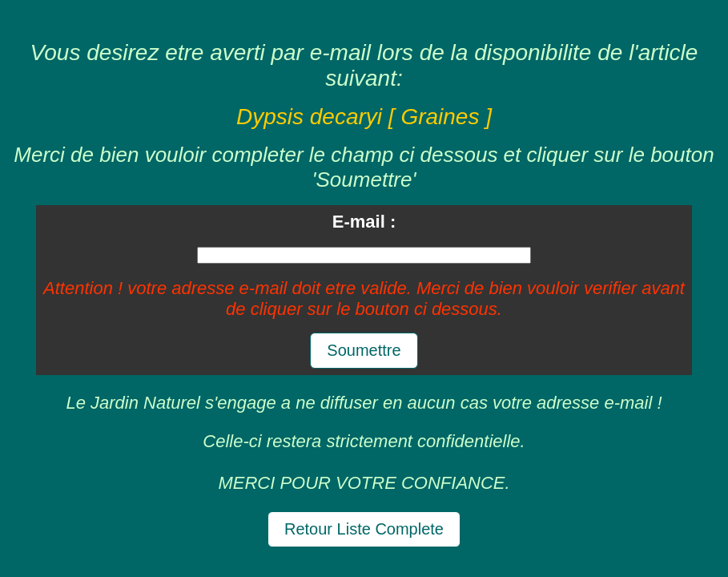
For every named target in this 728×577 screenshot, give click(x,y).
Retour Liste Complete (364, 529)
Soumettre (364, 350)
